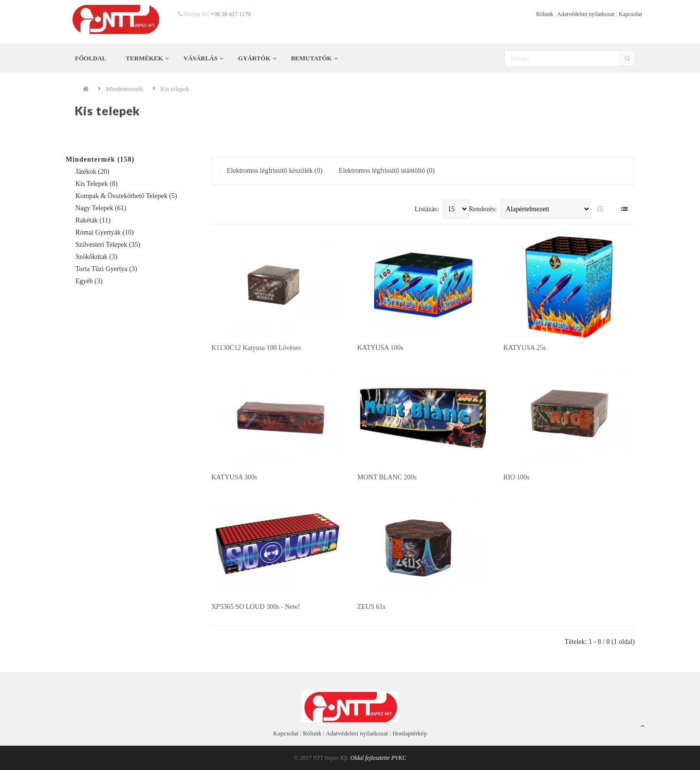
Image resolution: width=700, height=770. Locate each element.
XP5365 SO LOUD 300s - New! (256, 607)
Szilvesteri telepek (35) (108, 245)
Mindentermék (125, 89)
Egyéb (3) (89, 281)
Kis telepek (175, 89)
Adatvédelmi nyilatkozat (586, 14)
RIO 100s (516, 477)
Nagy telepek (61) (101, 208)
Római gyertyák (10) (105, 232)
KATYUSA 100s (380, 348)
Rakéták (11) (93, 220)
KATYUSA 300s (234, 477)
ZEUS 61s (371, 607)
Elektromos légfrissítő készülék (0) (275, 171)
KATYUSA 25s (525, 348)
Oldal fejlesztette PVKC (378, 758)
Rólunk (544, 14)
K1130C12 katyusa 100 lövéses (256, 348)
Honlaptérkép (410, 733)
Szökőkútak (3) (96, 257)
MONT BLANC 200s (387, 477)
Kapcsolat (630, 14)
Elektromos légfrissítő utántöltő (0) (387, 171)
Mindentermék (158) (100, 159)
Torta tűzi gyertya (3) (106, 269)
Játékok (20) (92, 172)
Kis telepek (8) (97, 184)
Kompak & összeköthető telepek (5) (126, 196)
